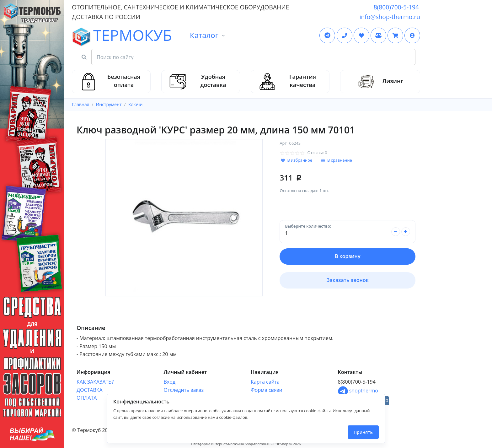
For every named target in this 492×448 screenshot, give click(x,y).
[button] (412, 35)
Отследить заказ (184, 390)
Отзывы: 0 (317, 153)
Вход (170, 382)
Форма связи (267, 390)
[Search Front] (253, 57)
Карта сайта (265, 382)
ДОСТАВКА (90, 390)
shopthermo (358, 391)
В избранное (300, 160)
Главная (81, 104)
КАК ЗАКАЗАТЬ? (95, 382)
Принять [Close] (363, 432)
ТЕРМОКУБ (91, 36)
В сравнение (340, 160)
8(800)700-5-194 (396, 7)
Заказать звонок (348, 280)
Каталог (204, 35)
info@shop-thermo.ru (390, 17)
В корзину (348, 256)
